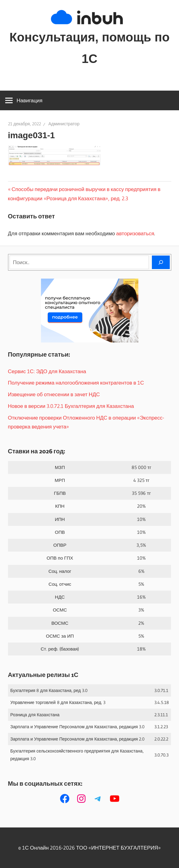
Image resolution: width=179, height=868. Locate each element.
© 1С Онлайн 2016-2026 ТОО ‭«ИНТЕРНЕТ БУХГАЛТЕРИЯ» (89, 848)
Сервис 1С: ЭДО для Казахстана (47, 371)
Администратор (64, 124)
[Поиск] (161, 262)
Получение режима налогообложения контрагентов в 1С (76, 383)
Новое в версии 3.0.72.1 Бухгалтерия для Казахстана (71, 406)
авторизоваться (135, 233)
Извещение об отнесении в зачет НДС (54, 394)
